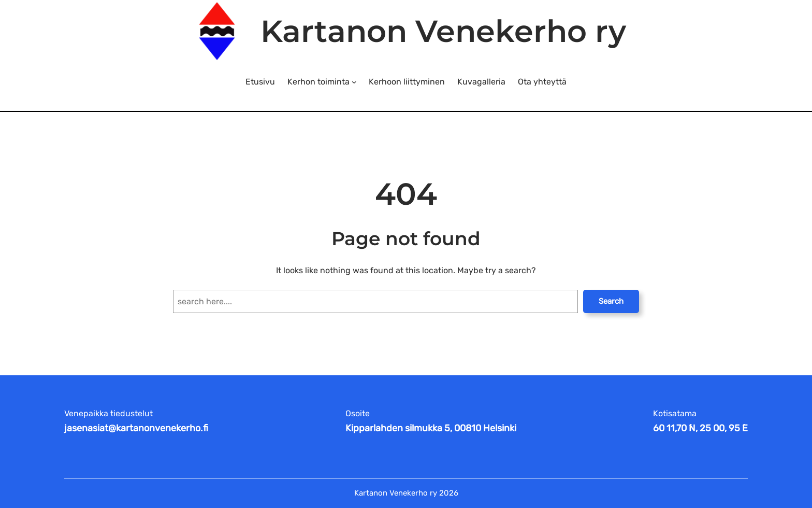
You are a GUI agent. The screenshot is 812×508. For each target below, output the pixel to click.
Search (611, 301)
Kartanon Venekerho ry (443, 31)
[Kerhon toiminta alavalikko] (354, 82)
